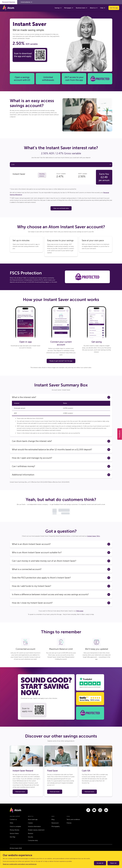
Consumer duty (33, 844)
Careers (30, 826)
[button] (61, 401)
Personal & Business (9, 2)
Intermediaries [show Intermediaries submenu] (26, 2)
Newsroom (55, 826)
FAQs (11, 826)
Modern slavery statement (36, 833)
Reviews (31, 837)
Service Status (14, 837)
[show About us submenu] (97, 8)
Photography (56, 830)
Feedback (120, 434)
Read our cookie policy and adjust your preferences (20, 864)
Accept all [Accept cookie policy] (100, 863)
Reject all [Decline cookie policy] (113, 863)
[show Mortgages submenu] (73, 8)
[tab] (22, 166)
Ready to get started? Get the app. (61, 364)
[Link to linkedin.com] (106, 813)
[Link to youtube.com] (94, 813)
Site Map (13, 840)
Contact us (13, 823)
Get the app (114, 8)
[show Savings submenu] (61, 8)
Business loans (81, 8)
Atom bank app (33, 823)
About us (93, 8)
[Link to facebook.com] (88, 813)
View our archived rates (61, 212)
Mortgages (68, 8)
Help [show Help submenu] (103, 8)
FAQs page (80, 614)
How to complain (15, 830)
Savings (57, 8)
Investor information (34, 830)
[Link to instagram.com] (100, 813)
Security (31, 840)
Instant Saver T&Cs (94, 539)
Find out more (20, 795)
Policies (69, 826)
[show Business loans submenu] (87, 8)
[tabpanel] (61, 179)
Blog (53, 823)
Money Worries (15, 833)
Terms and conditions (73, 823)
